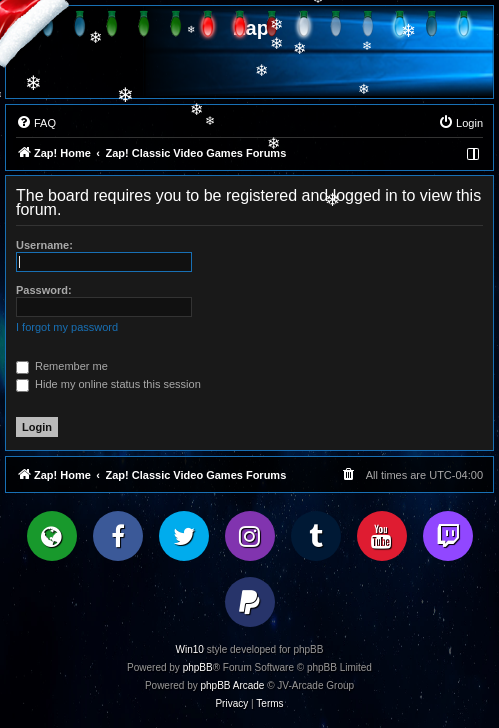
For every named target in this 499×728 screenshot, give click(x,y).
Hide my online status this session (108, 384)
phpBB (198, 667)
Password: (44, 290)
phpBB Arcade (233, 685)
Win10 (190, 649)
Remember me (62, 366)
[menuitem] (36, 123)
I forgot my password (67, 327)
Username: (44, 245)
